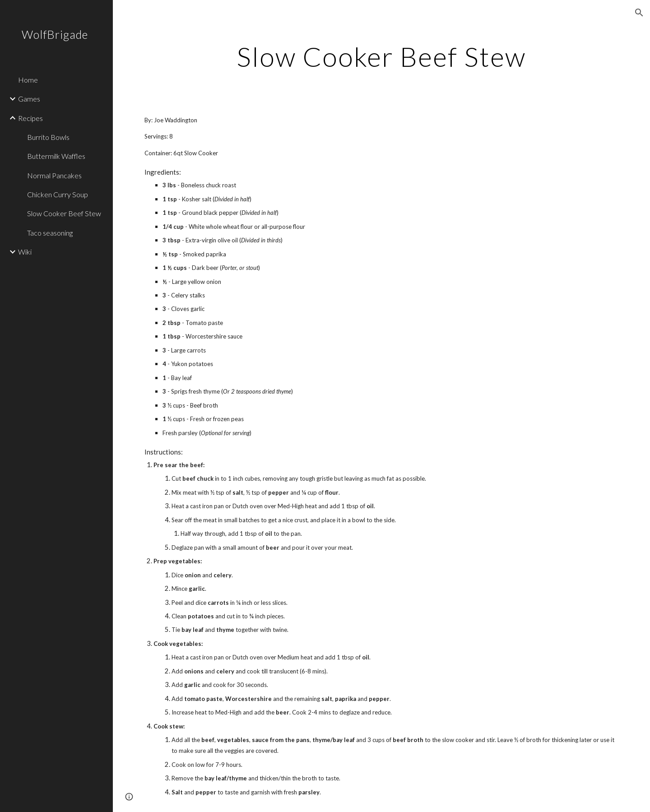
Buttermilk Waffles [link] (56, 156)
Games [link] (29, 99)
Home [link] (28, 80)
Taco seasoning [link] (50, 233)
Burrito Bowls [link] (48, 137)
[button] (639, 13)
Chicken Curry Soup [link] (58, 194)
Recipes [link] (30, 118)
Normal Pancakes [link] (54, 175)
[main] (381, 56)
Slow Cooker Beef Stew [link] (64, 213)
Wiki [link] (25, 252)
